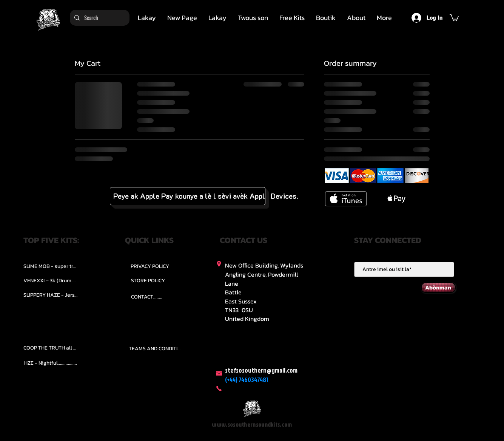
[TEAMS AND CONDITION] (156, 348)
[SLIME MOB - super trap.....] (51, 266)
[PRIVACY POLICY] (150, 266)
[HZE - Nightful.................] (51, 363)
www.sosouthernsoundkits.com (252, 425)
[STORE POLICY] (148, 280)
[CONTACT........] (147, 297)
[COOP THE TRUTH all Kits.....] (51, 348)
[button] (253, 18)
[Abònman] (438, 288)
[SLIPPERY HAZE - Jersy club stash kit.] (51, 295)
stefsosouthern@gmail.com (261, 370)
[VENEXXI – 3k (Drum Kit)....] (51, 280)
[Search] (99, 18)
